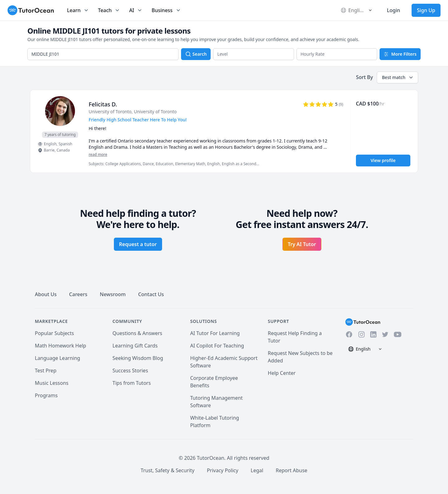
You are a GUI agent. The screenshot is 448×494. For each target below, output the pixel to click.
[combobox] (103, 54)
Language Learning (58, 358)
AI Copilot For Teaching (217, 346)
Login (393, 10)
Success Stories (130, 371)
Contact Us (151, 294)
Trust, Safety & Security (168, 470)
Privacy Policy (223, 470)
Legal (257, 470)
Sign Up (426, 10)
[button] (254, 54)
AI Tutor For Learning (215, 333)
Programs (46, 395)
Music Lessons (52, 383)
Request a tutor (138, 244)
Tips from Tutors (132, 383)
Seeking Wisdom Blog (138, 358)
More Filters (400, 54)
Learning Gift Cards (135, 346)
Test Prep (46, 371)
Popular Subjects (54, 333)
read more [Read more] (98, 154)
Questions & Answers (138, 333)
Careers (78, 294)
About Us (46, 294)
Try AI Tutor (302, 244)
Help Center (282, 373)
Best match (398, 77)
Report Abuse (292, 470)
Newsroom (113, 294)
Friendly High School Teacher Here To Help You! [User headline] (138, 120)
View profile (383, 160)
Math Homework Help (61, 346)
